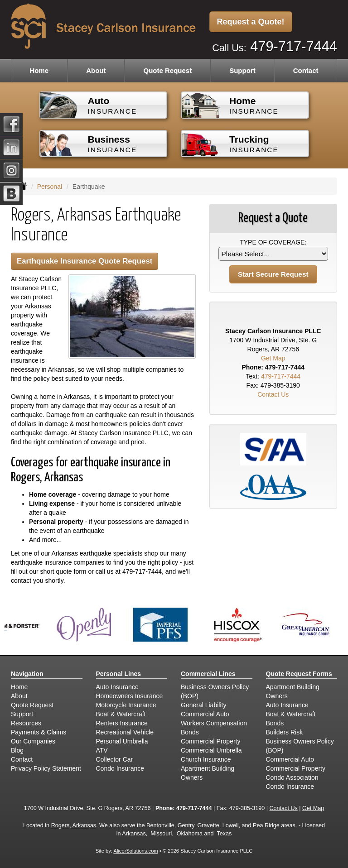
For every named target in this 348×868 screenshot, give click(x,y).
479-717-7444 (294, 46)
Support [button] (242, 70)
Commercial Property (210, 741)
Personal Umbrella (122, 741)
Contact (306, 70)
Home (39, 70)
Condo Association (292, 777)
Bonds (190, 732)
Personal (50, 187)
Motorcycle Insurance (126, 705)
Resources (26, 723)
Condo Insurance (120, 768)
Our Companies (33, 741)
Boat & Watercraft (121, 714)
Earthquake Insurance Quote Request (85, 261)
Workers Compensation (214, 723)
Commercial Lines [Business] (208, 674)
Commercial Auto (205, 714)
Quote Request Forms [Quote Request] (299, 674)
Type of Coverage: (273, 242)
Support (22, 714)
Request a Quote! (251, 22)
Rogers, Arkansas (74, 825)
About (96, 70)
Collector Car (115, 759)
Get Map (273, 358)
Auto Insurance (117, 687)
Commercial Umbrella (211, 750)
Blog (17, 750)
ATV (102, 750)
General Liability (203, 705)
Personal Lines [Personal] (119, 674)
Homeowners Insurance (130, 696)
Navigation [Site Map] (27, 674)
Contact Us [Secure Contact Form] (273, 394)
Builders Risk (285, 732)
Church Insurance (206, 759)
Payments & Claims (39, 732)
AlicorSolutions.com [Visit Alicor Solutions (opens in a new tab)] (135, 851)
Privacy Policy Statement (46, 768)
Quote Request (32, 705)
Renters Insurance (122, 723)
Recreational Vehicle (125, 732)
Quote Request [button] (167, 70)
